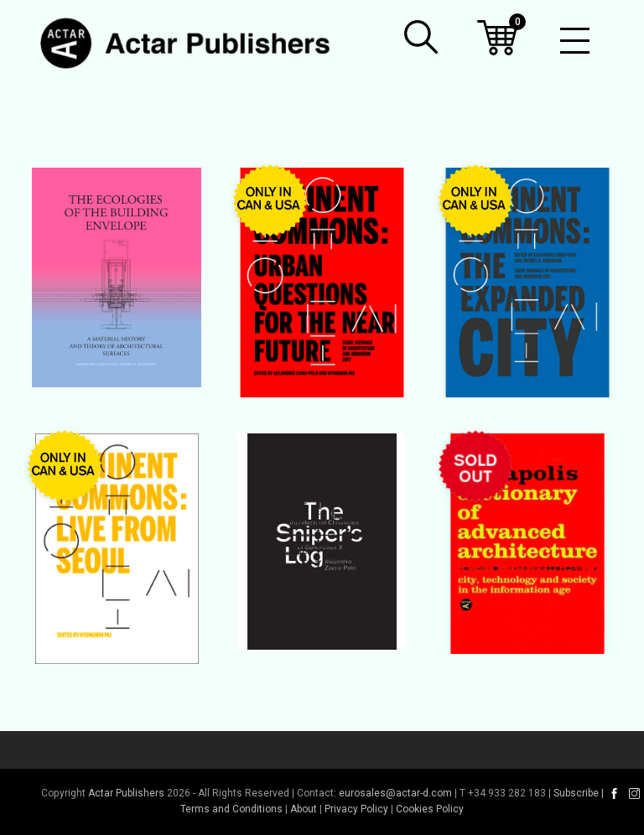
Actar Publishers (126, 793)
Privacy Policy (356, 809)
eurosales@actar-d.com (395, 793)
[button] (421, 37)
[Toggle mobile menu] (575, 42)
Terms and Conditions (231, 809)
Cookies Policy (430, 809)
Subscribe (576, 793)
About (304, 809)
